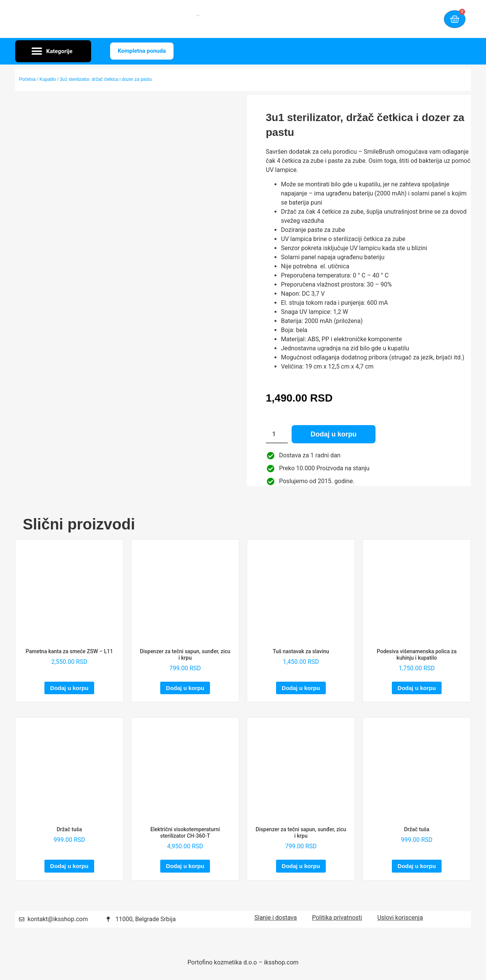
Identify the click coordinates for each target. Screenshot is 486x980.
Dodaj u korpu (334, 434)
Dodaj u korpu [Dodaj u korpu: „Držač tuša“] (69, 866)
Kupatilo (48, 79)
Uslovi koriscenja (400, 918)
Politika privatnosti (337, 918)
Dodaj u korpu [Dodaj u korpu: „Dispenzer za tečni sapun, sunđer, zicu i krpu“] (185, 688)
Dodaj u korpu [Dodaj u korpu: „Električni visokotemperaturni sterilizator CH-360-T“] (185, 866)
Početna (27, 79)
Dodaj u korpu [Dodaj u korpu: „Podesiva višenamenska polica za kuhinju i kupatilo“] (417, 688)
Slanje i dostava (276, 918)
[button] (53, 51)
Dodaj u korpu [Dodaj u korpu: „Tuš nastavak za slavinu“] (301, 688)
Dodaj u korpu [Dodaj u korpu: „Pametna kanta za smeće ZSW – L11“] (69, 688)
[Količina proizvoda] (277, 434)
